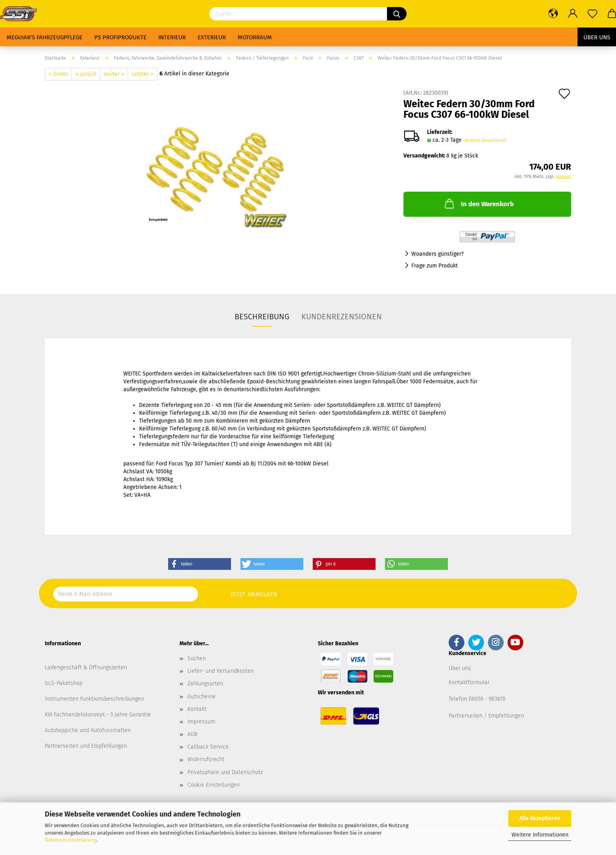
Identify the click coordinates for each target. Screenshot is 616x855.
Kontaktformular (469, 682)
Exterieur (212, 37)
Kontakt (197, 709)
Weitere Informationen (540, 835)
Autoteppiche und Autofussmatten (88, 730)
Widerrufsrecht (206, 759)
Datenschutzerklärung (71, 840)
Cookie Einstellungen (214, 785)
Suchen (197, 658)
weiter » (114, 74)
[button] (200, 564)
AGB (192, 734)
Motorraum (255, 37)
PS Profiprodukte (120, 37)
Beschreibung (262, 317)
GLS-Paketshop (64, 683)
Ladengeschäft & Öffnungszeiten (86, 667)
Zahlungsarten (205, 684)
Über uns (597, 37)
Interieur (172, 37)
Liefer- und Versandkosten (221, 671)
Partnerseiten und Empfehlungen (86, 746)
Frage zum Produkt (434, 266)
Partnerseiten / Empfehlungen (486, 716)
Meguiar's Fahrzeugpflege (45, 37)
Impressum (201, 722)
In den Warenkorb (478, 203)
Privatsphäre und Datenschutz (225, 772)
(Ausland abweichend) (485, 140)
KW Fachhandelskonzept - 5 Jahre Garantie (98, 715)
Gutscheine (202, 697)
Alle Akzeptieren (540, 818)
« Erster (58, 74)
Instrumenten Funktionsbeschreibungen (94, 699)
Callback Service (208, 747)
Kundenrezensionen (342, 317)
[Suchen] (397, 14)
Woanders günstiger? (437, 254)
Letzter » (143, 74)
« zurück (86, 74)
